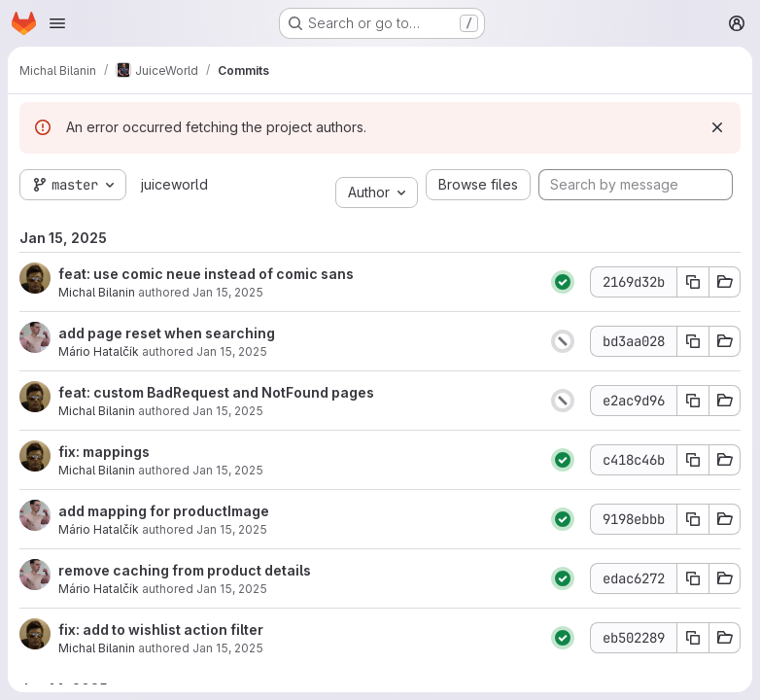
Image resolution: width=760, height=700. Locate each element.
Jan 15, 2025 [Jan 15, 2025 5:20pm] (232, 589)
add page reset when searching (167, 333)
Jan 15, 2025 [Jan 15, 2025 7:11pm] (228, 292)
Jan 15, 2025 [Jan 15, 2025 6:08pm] (228, 470)
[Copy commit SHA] (693, 282)
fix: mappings (104, 452)
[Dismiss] (717, 127)
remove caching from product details (185, 570)
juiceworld (174, 184)
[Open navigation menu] (57, 23)
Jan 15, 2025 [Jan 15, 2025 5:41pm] (232, 529)
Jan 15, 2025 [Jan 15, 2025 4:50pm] (228, 648)
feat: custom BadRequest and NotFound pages (216, 392)
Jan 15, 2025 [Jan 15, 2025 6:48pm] (232, 351)
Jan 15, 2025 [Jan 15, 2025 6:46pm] (228, 411)
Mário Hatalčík (99, 351)
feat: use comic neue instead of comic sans (206, 274)
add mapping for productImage (164, 511)
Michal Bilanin (97, 292)
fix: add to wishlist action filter (161, 630)
